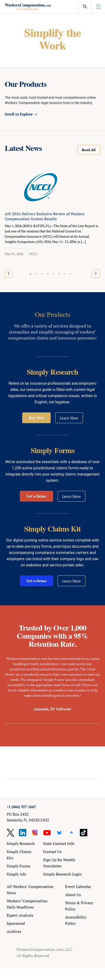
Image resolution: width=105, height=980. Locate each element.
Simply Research (21, 843)
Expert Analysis (20, 915)
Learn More (69, 418)
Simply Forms (19, 866)
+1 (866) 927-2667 (21, 807)
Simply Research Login (62, 874)
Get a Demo (36, 496)
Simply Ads (16, 874)
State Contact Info (59, 843)
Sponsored (16, 923)
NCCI (33, 254)
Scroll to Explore (19, 114)
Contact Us (52, 852)
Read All (89, 150)
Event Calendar (78, 887)
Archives (14, 931)
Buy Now (36, 418)
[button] (30, 274)
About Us (73, 895)
